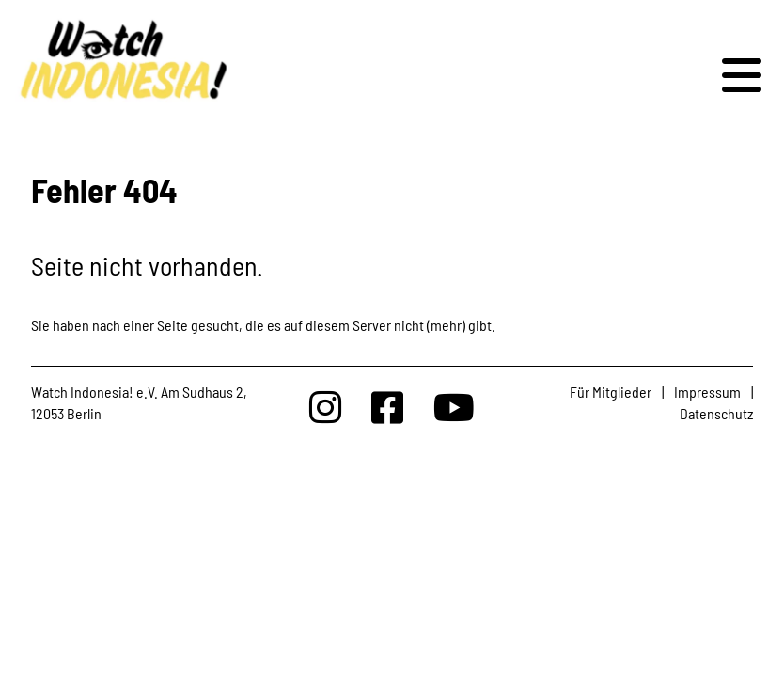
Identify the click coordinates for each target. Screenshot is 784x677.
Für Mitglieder (611, 392)
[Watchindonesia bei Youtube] (454, 407)
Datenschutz (716, 413)
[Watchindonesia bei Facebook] (387, 407)
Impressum (707, 392)
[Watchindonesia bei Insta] (325, 407)
